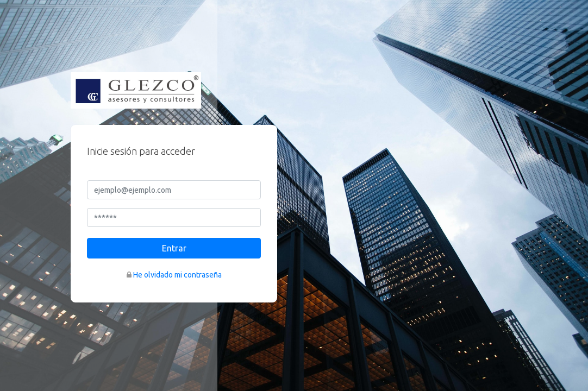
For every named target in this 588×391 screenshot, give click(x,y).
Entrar (174, 248)
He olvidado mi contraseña (177, 275)
